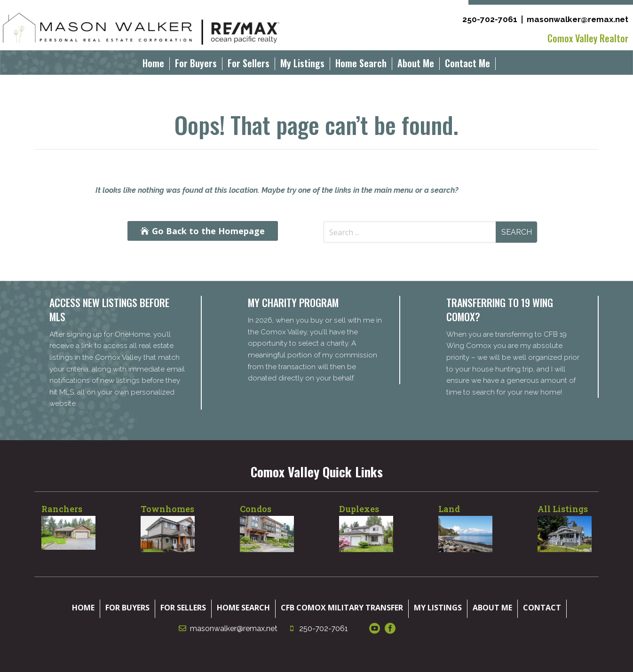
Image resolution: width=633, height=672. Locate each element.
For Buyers (196, 65)
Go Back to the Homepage (208, 231)
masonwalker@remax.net (578, 19)
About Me (416, 65)
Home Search (361, 65)
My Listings (302, 65)
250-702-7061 (490, 19)
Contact (542, 608)
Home (153, 65)
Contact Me (467, 65)
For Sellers (249, 65)
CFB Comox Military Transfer (342, 608)
